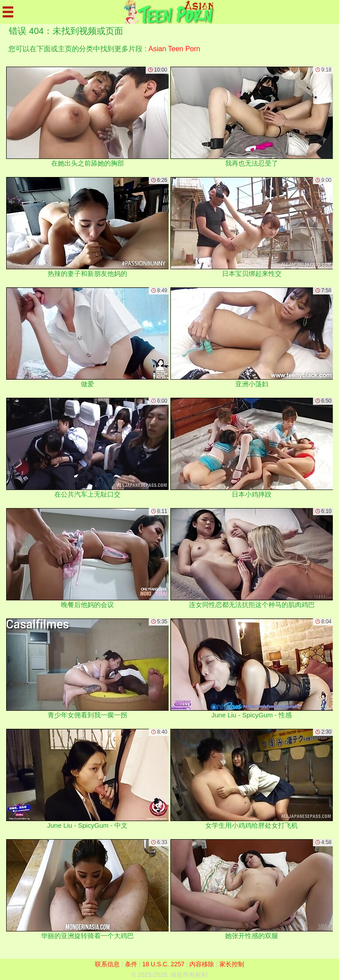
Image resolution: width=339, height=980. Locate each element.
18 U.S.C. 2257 (163, 964)
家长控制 (232, 964)
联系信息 (107, 964)
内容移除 (202, 964)
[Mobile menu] (8, 12)
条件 (131, 964)
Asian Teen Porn (174, 49)
